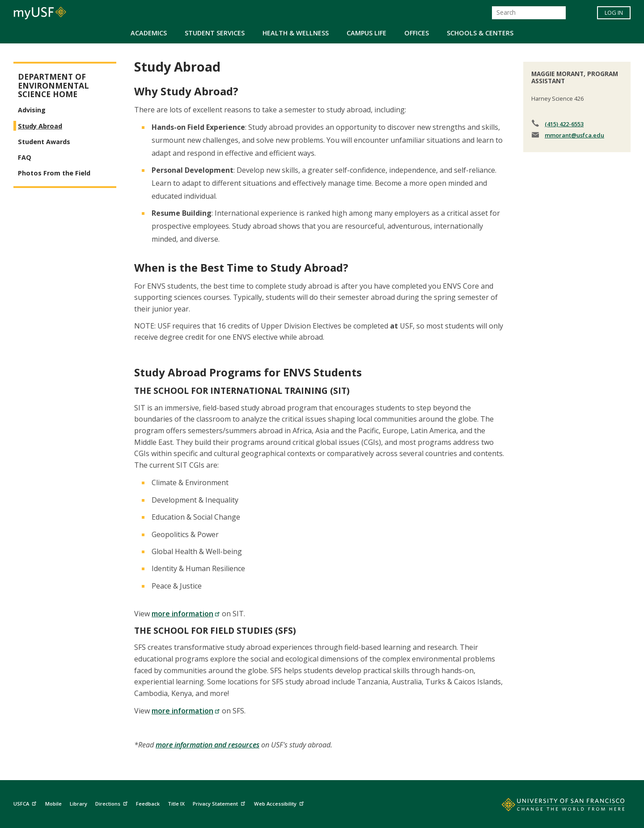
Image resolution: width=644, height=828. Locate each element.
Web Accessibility (280, 802)
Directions (112, 802)
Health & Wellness (296, 33)
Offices (417, 33)
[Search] (529, 13)
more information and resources (208, 745)
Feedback (148, 804)
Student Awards (44, 142)
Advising (32, 110)
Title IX (176, 804)
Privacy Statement (220, 802)
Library (78, 804)
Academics (149, 33)
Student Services (215, 33)
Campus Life (366, 33)
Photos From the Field (54, 173)
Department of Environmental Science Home (53, 85)
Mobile (53, 804)
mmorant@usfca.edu (574, 135)
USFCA (26, 802)
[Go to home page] (553, 807)
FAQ (25, 157)
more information (186, 614)
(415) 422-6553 (564, 124)
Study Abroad (40, 126)
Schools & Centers (480, 33)
